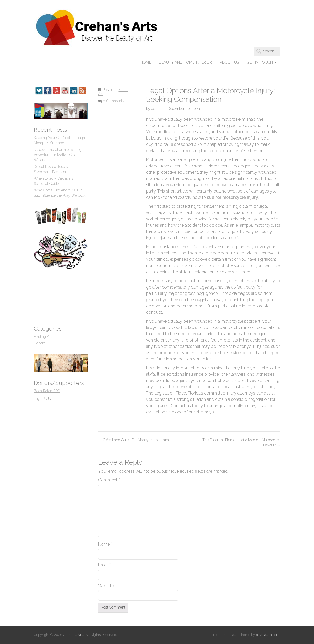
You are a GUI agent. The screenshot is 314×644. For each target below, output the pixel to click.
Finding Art (43, 337)
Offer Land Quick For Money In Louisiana (134, 440)
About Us (229, 62)
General (40, 343)
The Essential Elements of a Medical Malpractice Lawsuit (241, 443)
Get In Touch (262, 62)
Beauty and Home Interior (185, 62)
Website (106, 586)
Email (104, 565)
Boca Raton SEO (47, 391)
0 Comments (113, 101)
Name (105, 544)
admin (156, 109)
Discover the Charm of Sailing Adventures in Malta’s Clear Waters (58, 155)
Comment (109, 480)
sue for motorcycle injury (233, 197)
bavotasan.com (268, 635)
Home (146, 62)
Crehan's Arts (73, 635)
